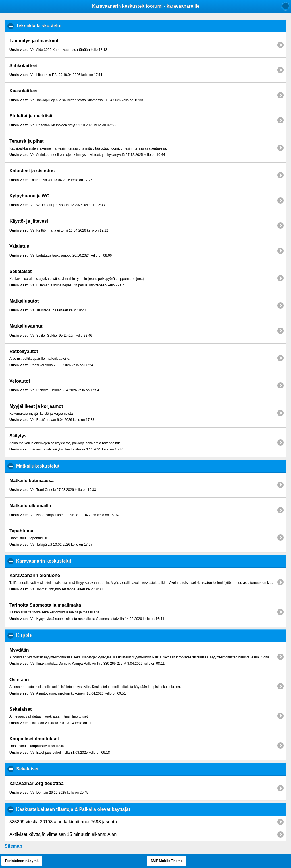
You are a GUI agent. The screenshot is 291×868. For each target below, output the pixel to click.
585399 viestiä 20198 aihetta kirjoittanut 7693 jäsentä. (64, 822)
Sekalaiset (55, 769)
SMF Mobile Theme (166, 861)
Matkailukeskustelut (66, 466)
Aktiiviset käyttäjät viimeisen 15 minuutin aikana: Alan (63, 834)
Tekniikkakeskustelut (67, 26)
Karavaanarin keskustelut (71, 561)
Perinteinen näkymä (22, 861)
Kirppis (52, 635)
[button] (286, 6)
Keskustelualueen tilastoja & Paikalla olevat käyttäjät (101, 809)
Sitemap (13, 846)
